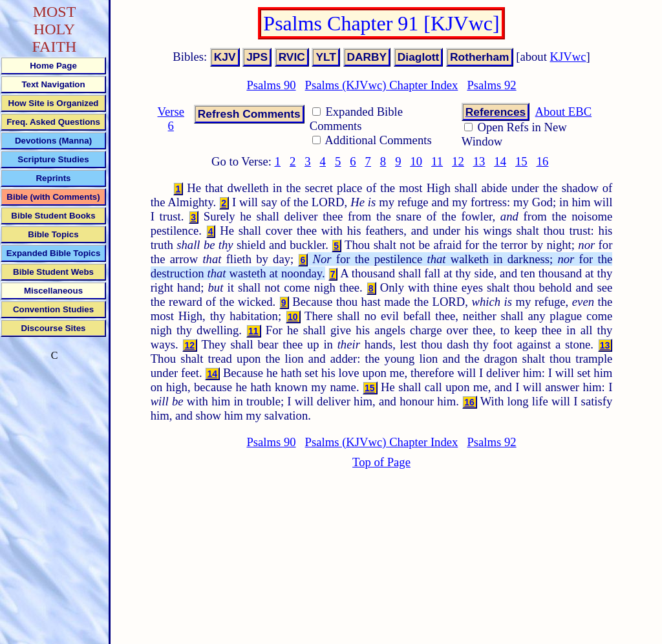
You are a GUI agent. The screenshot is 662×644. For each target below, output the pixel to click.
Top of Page (381, 462)
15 (521, 161)
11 (437, 161)
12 (458, 161)
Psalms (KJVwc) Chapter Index (382, 85)
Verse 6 (171, 119)
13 (479, 161)
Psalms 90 (271, 85)
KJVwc (568, 57)
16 (543, 161)
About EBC (564, 112)
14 (500, 161)
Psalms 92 (491, 85)
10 (416, 161)
